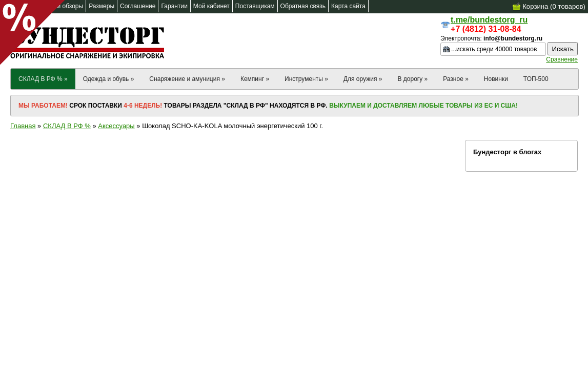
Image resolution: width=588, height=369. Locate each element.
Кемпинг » (255, 79)
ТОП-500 (536, 79)
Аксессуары (116, 126)
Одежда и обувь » (109, 79)
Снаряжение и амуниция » (187, 79)
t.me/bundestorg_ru (489, 20)
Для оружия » (363, 79)
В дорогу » (412, 79)
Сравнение (562, 59)
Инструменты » (306, 79)
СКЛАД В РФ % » (43, 79)
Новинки (496, 79)
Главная (23, 126)
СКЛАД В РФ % (67, 126)
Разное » (456, 79)
